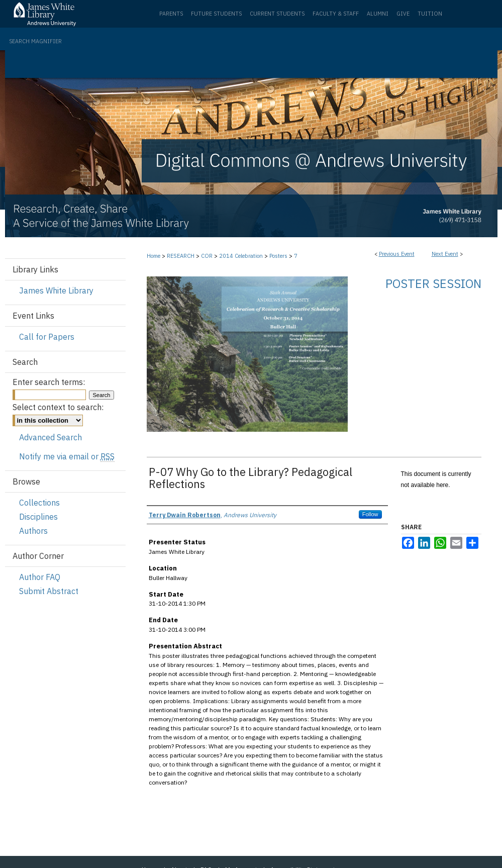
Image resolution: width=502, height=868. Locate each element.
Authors (33, 531)
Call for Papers (47, 337)
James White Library (56, 291)
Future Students (216, 14)
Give (403, 14)
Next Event (445, 254)
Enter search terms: (49, 382)
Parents (171, 14)
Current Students (277, 14)
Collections (39, 503)
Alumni (378, 14)
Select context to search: (58, 407)
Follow (370, 514)
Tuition (430, 14)
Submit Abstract (49, 591)
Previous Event (397, 254)
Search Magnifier (35, 41)
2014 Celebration (242, 256)
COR (208, 256)
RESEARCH (181, 256)
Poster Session (433, 283)
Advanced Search (51, 437)
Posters (279, 256)
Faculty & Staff (336, 14)
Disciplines (38, 517)
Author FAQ (40, 577)
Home (154, 256)
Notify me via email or (67, 456)
